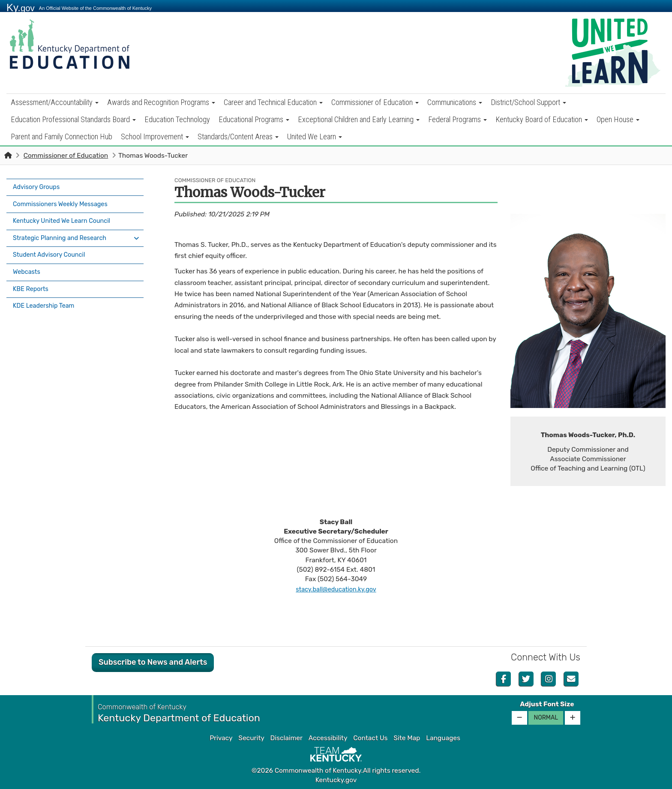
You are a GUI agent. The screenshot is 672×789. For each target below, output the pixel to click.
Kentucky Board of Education (542, 119)
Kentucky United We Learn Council (66, 216)
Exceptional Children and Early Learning (359, 119)
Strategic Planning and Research (63, 231)
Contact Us (370, 738)
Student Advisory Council (52, 246)
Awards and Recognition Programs (161, 102)
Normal (546, 718)
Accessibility (328, 738)
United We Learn (315, 136)
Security (251, 738)
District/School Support (528, 102)
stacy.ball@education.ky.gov (336, 589)
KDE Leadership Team (46, 292)
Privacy (221, 738)
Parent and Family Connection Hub (61, 136)
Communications (455, 102)
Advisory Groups (38, 186)
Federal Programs (457, 119)
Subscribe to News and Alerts (153, 662)
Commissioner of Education (375, 102)
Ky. (21, 7)
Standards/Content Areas (238, 136)
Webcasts (28, 262)
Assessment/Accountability (55, 102)
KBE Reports (32, 277)
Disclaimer (286, 738)
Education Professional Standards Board (73, 119)
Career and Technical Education (273, 102)
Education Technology (177, 119)
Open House (618, 119)
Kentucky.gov (336, 780)
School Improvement (155, 136)
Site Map (407, 738)
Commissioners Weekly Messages (64, 201)
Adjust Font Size (547, 704)
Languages (443, 738)
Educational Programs (254, 119)
